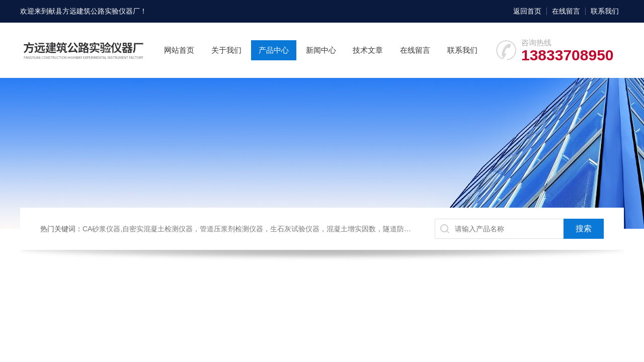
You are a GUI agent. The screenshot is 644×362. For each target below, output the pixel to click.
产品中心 (274, 50)
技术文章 (368, 50)
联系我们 (605, 11)
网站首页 (179, 50)
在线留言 (566, 11)
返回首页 (527, 11)
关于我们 (226, 50)
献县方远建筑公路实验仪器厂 (94, 11)
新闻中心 (321, 50)
